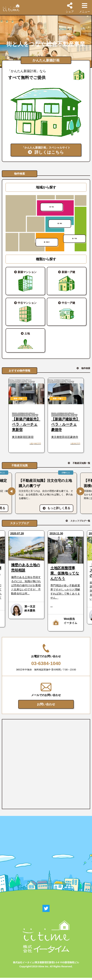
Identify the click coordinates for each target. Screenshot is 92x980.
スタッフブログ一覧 (80, 523)
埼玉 (53, 210)
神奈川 (49, 244)
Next (80, 493)
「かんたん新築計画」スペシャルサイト (46, 151)
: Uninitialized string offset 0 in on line (26, 418)
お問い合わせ (46, 707)
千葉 (76, 240)
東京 (62, 227)
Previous (12, 493)
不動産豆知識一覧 (81, 465)
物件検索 (86, 371)
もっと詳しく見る (57, 510)
